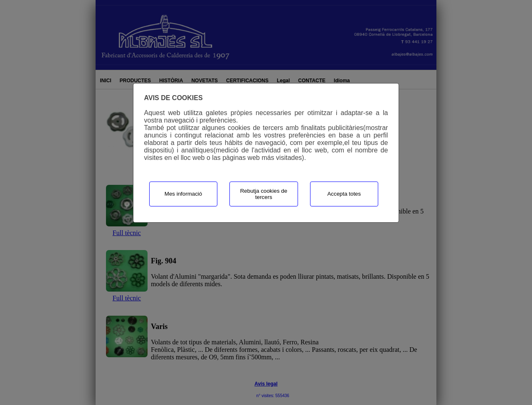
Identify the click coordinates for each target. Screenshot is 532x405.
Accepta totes (344, 194)
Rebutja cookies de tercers (264, 194)
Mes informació (183, 194)
